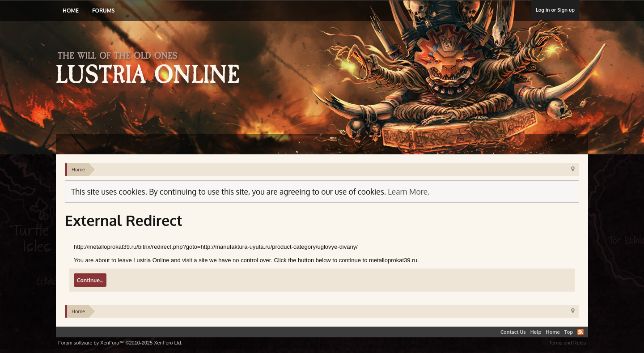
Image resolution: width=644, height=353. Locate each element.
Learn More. (409, 191)
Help (536, 332)
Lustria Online (151, 69)
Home (71, 11)
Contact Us (513, 332)
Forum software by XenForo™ (120, 343)
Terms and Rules (567, 343)
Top (569, 332)
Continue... (90, 280)
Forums (103, 11)
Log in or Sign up (555, 10)
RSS (580, 332)
